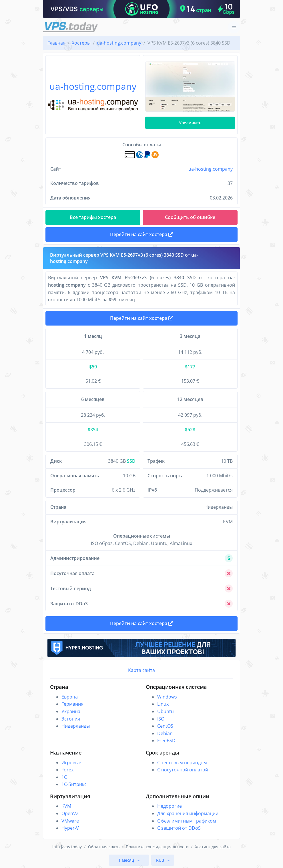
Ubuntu (166, 711)
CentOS (165, 726)
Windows (167, 697)
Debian (165, 733)
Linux (163, 704)
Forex (67, 770)
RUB (161, 860)
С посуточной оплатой (183, 770)
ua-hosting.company (211, 169)
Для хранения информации (188, 813)
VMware (70, 821)
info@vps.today (67, 847)
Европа (70, 697)
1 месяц (127, 860)
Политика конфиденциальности (157, 847)
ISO (161, 719)
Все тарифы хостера (93, 217)
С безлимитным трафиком (187, 821)
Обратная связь (104, 847)
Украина (71, 711)
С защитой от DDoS (179, 828)
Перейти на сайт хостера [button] (141, 234)
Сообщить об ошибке (190, 217)
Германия (72, 704)
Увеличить (190, 123)
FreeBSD (166, 741)
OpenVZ (70, 813)
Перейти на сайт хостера (141, 318)
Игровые (71, 763)
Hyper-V (70, 828)
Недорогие (170, 806)
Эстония (71, 719)
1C (64, 777)
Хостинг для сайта (213, 847)
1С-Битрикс (74, 784)
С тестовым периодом (182, 763)
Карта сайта (141, 670)
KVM (66, 806)
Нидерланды (76, 726)
